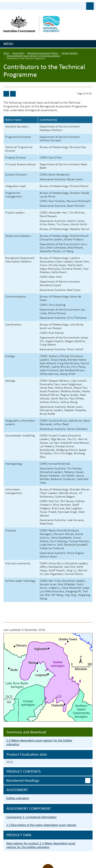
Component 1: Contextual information (31, 817)
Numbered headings (23, 780)
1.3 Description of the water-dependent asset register (41, 825)
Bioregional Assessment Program (43, 53)
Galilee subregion (70, 53)
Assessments (18, 53)
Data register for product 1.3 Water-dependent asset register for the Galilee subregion (41, 845)
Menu (8, 44)
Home (6, 53)
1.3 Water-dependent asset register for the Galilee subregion (39, 742)
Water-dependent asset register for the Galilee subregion (33, 56)
